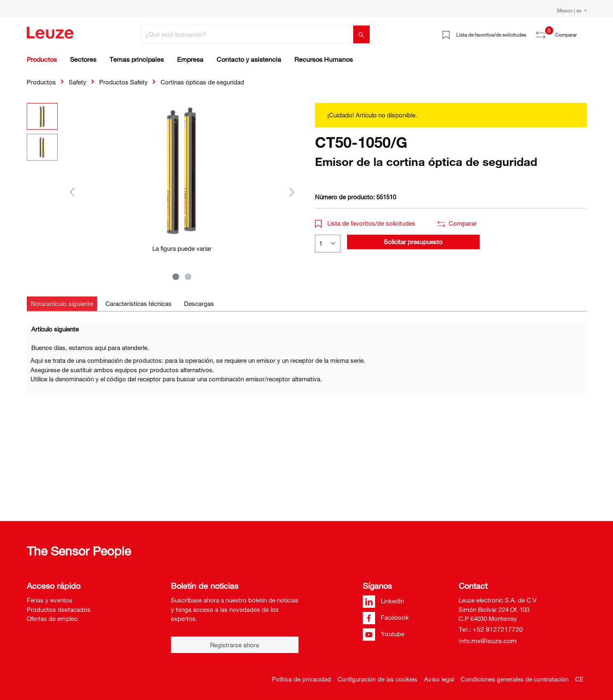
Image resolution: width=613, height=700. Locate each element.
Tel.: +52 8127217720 (491, 629)
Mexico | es (570, 10)
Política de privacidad (301, 679)
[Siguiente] (292, 192)
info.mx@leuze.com (488, 641)
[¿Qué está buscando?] (247, 34)
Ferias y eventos (50, 600)
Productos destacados (59, 609)
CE (579, 679)
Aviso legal (439, 679)
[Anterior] (72, 192)
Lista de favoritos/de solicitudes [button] (365, 223)
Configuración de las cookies (378, 679)
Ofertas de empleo (52, 618)
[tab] (62, 304)
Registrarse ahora (234, 645)
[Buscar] (361, 34)
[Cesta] (582, 32)
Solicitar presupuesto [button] (413, 242)
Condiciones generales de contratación (515, 679)
